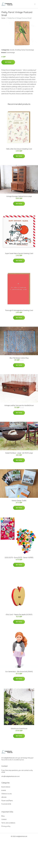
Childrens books (7, 794)
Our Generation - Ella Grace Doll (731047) (19, 672)
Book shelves (6, 787)
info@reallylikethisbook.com (10, 776)
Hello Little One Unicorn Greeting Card (19, 149)
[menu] (35, 4)
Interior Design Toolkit (19, 501)
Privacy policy (6, 826)
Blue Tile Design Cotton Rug (19, 358)
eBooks (4, 797)
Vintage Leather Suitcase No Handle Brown (19, 405)
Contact (4, 819)
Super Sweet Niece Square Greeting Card (19, 253)
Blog (3, 816)
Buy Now (8, 62)
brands (12, 50)
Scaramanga (30, 50)
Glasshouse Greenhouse (19, 729)
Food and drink (6, 804)
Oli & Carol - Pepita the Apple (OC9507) (19, 614)
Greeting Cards (20, 50)
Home (3, 18)
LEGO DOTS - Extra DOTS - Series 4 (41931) (19, 558)
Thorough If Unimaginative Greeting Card (19, 310)
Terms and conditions (8, 823)
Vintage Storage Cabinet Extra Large (19, 196)
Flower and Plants (7, 801)
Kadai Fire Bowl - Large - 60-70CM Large (19, 453)
